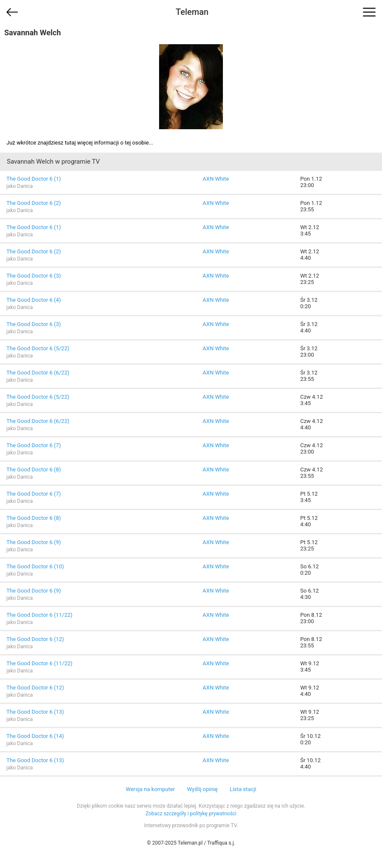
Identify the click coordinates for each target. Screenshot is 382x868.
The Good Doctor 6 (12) (35, 639)
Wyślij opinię (202, 789)
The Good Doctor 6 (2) (34, 203)
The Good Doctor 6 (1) (34, 179)
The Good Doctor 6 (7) (34, 445)
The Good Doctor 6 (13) (35, 712)
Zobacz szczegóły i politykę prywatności (191, 814)
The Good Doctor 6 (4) (34, 300)
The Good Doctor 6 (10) (35, 566)
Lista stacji (243, 789)
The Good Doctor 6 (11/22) (39, 615)
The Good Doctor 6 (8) (34, 469)
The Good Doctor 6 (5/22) (38, 348)
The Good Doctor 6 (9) (34, 542)
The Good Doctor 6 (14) (35, 736)
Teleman (192, 12)
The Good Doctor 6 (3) (34, 276)
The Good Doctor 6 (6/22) (38, 373)
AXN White (216, 179)
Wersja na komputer (151, 789)
